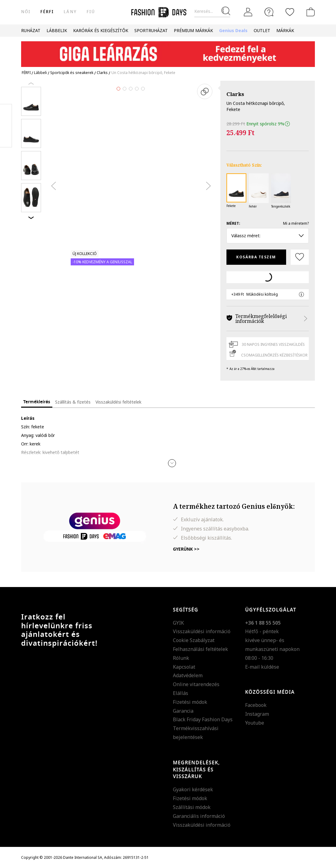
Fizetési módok (190, 702)
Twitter (6, 138)
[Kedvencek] (290, 12)
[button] (172, 463)
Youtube (255, 723)
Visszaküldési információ (202, 631)
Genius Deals (233, 30)
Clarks (235, 94)
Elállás (181, 693)
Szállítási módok (192, 807)
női (26, 12)
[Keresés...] (212, 11)
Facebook (256, 705)
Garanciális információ (199, 816)
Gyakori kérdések (193, 789)
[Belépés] (248, 12)
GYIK (178, 623)
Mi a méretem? (296, 223)
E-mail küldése (262, 667)
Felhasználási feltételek (200, 649)
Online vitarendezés (196, 684)
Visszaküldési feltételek (118, 402)
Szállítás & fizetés (73, 402)
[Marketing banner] (168, 51)
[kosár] (309, 12)
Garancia (183, 711)
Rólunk (181, 658)
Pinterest (6, 126)
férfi (47, 12)
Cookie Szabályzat (194, 640)
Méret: (233, 223)
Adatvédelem (188, 675)
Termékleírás (37, 402)
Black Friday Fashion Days (203, 719)
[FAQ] (269, 12)
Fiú (91, 12)
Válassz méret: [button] (268, 236)
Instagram (257, 714)
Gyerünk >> (186, 549)
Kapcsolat (184, 667)
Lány (70, 12)
